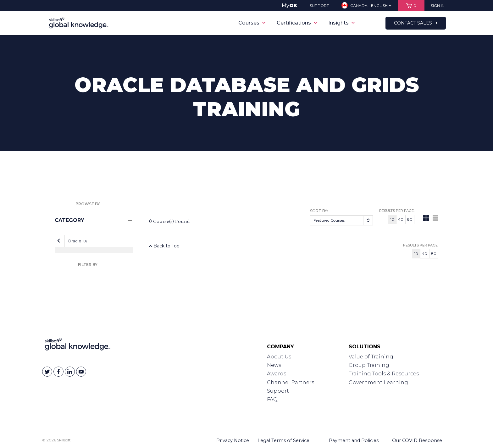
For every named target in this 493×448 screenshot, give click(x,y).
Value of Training (371, 357)
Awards (277, 374)
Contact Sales (416, 23)
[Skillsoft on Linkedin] (70, 372)
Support (278, 391)
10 (392, 219)
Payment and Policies (354, 440)
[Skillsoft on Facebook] (58, 372)
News (274, 365)
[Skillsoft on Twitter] (47, 372)
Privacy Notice (233, 440)
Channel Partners (291, 382)
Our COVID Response (417, 440)
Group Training (369, 365)
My (289, 6)
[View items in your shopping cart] (411, 6)
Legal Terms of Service (283, 440)
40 (401, 219)
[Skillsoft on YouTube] (81, 372)
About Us (279, 357)
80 (410, 219)
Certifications (297, 23)
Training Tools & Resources (384, 374)
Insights (341, 23)
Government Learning (378, 382)
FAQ (272, 399)
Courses (252, 23)
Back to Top (164, 246)
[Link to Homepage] (78, 346)
